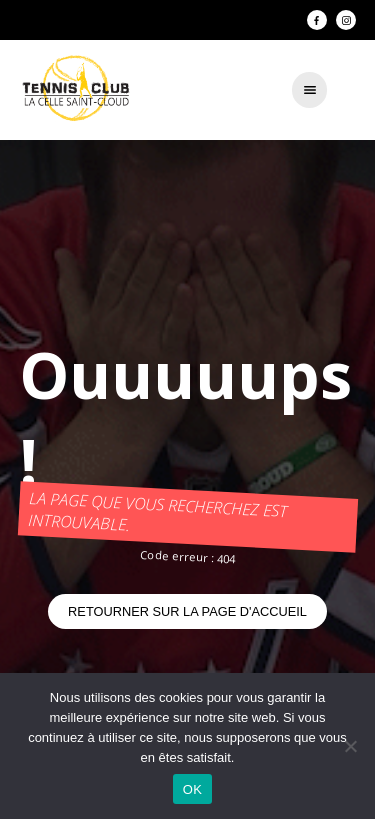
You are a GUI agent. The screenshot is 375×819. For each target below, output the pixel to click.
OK (192, 789)
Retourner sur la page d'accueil (187, 611)
